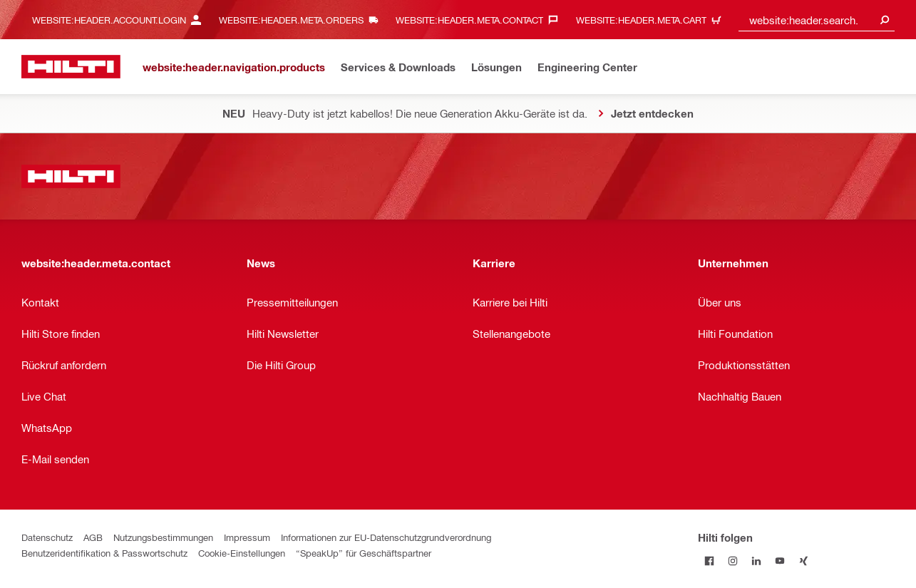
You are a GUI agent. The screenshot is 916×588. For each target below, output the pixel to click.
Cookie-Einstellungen (242, 553)
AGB (93, 537)
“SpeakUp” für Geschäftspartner (364, 553)
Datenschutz (47, 537)
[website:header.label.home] (71, 67)
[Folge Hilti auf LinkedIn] (757, 561)
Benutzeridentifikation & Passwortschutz (104, 553)
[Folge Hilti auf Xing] (804, 561)
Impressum (247, 537)
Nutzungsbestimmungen (163, 537)
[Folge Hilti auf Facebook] (710, 561)
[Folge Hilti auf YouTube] (780, 561)
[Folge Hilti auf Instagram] (733, 561)
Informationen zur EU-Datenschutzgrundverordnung (386, 537)
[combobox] (817, 20)
